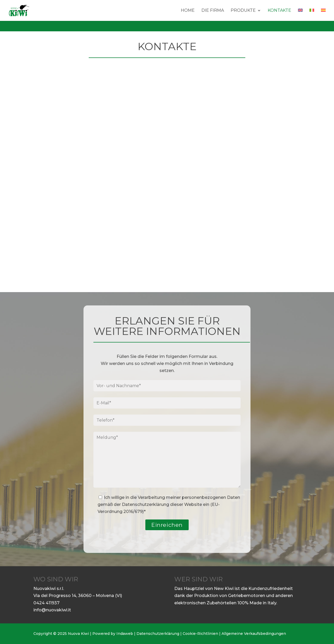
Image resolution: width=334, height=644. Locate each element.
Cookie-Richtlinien (200, 634)
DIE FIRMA (213, 11)
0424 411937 (46, 603)
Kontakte (279, 11)
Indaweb (125, 634)
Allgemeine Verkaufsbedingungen (254, 634)
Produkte (243, 11)
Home (188, 11)
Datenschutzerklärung (145, 504)
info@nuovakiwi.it (52, 610)
